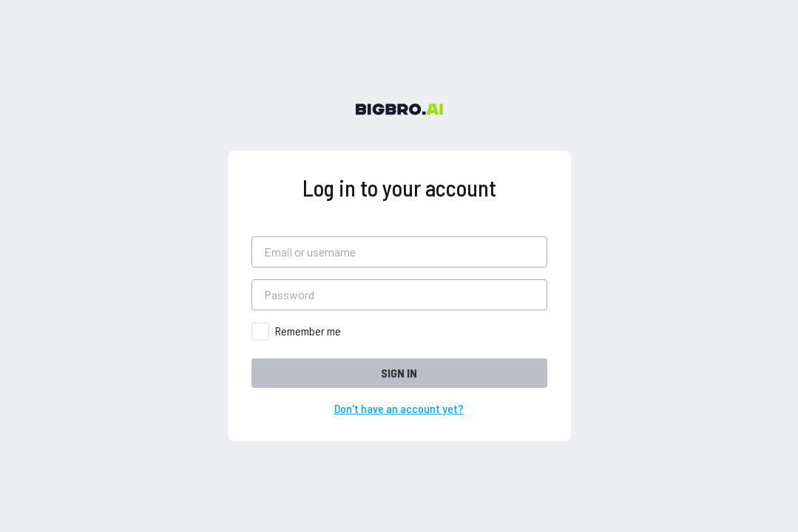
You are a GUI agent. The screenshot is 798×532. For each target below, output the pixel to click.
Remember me (308, 331)
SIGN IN (399, 373)
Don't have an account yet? (399, 408)
